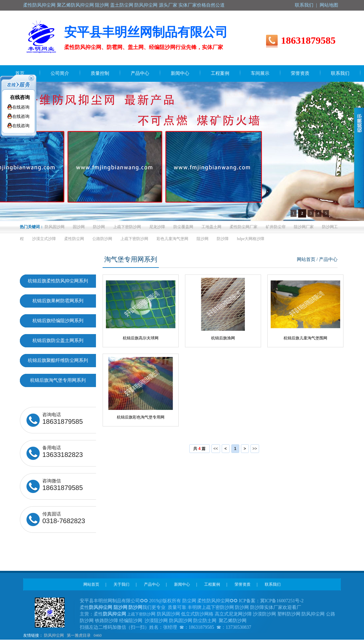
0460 (98, 635)
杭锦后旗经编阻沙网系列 (58, 321)
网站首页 (306, 259)
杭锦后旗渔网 (223, 338)
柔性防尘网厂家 (244, 227)
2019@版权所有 (165, 601)
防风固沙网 (55, 227)
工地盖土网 (211, 227)
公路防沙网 (102, 239)
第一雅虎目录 (79, 635)
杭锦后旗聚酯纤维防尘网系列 (58, 360)
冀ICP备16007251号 (280, 601)
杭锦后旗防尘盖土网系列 (58, 341)
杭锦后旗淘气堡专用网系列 (58, 380)
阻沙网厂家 (304, 227)
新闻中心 (182, 584)
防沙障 (223, 239)
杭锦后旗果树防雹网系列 (58, 301)
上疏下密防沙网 (127, 227)
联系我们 (304, 5)
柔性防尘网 (74, 239)
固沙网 (79, 227)
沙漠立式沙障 (44, 239)
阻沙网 (203, 239)
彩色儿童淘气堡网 (172, 239)
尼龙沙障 (157, 227)
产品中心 (152, 584)
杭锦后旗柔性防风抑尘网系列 (58, 281)
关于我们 (121, 584)
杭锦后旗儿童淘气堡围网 (305, 338)
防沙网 (99, 227)
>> (255, 449)
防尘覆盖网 (183, 227)
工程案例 (212, 584)
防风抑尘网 (54, 635)
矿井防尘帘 (276, 227)
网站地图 (329, 5)
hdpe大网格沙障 (251, 239)
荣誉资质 (243, 584)
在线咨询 (20, 97)
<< (216, 449)
